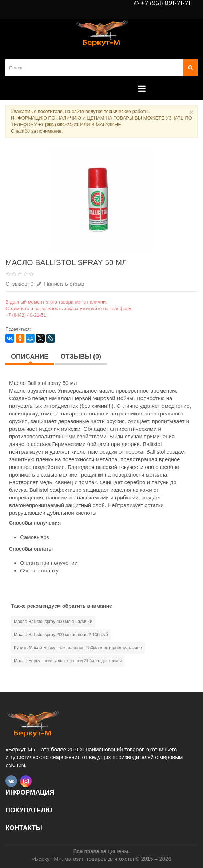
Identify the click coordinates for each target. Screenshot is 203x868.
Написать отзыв (61, 284)
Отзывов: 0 (19, 284)
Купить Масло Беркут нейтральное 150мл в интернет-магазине (78, 648)
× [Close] (191, 112)
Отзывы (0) (81, 357)
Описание (30, 357)
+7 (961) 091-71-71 (166, 3)
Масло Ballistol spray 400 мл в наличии (53, 622)
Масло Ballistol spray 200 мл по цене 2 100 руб (61, 635)
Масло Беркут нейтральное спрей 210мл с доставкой (68, 661)
